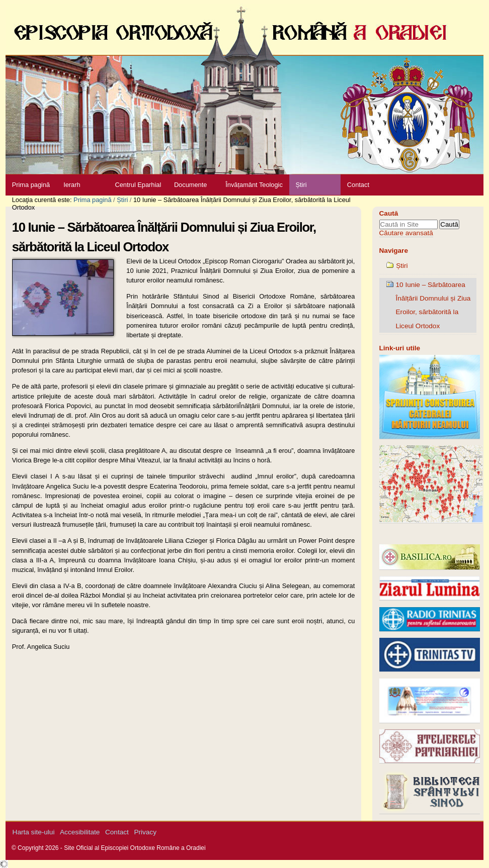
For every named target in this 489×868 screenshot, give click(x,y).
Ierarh (72, 185)
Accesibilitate (80, 832)
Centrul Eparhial (138, 185)
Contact (358, 185)
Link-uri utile (400, 348)
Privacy (145, 832)
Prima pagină (31, 185)
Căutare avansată (406, 233)
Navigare (394, 251)
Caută (389, 213)
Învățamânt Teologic (254, 185)
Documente (190, 185)
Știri (301, 185)
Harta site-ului (34, 832)
